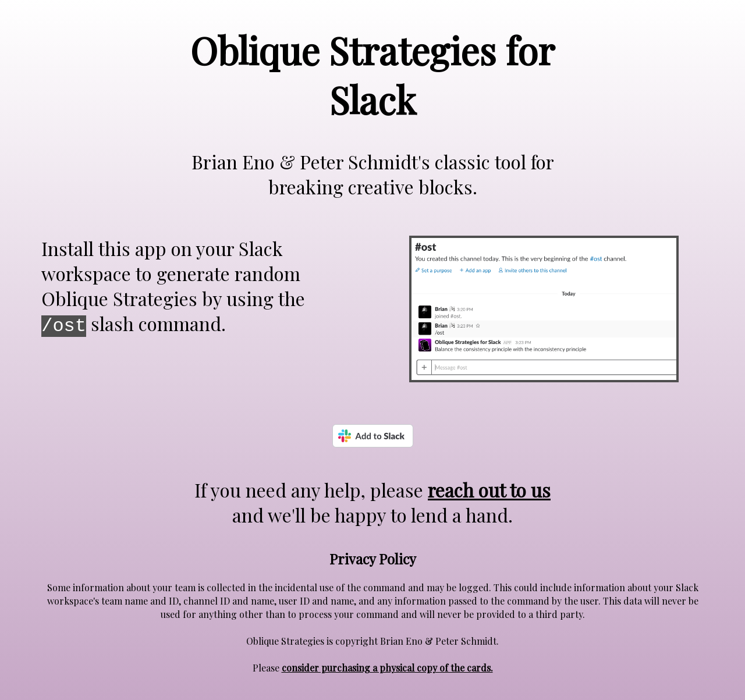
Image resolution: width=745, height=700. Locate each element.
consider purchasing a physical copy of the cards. (387, 668)
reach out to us (489, 490)
